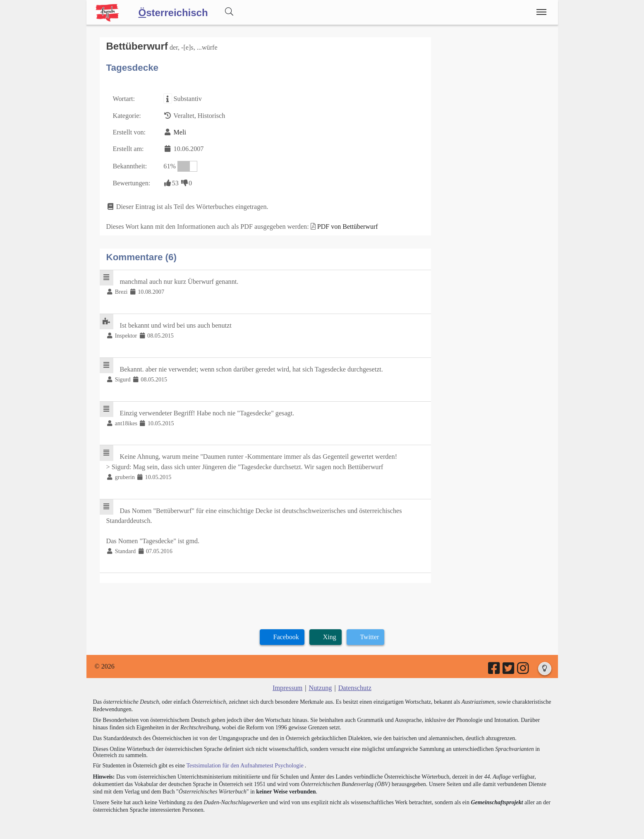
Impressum (288, 684)
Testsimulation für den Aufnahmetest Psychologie (244, 761)
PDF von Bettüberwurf (345, 225)
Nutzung (320, 684)
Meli (179, 132)
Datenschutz (354, 684)
